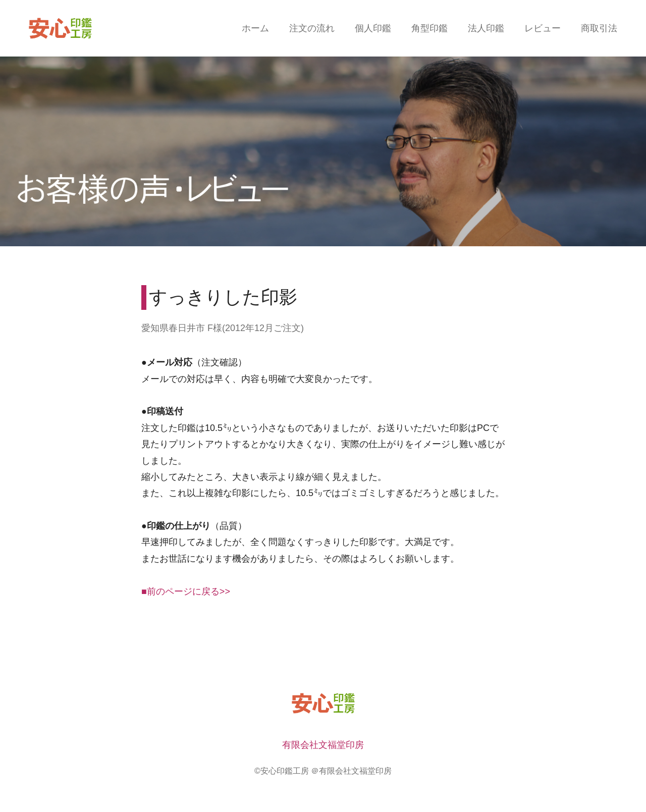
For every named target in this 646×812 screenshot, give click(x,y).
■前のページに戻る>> (186, 591)
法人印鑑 (486, 28)
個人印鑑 (373, 28)
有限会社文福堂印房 (323, 745)
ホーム (255, 28)
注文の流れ (312, 28)
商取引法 (599, 28)
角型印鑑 (429, 28)
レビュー (543, 28)
